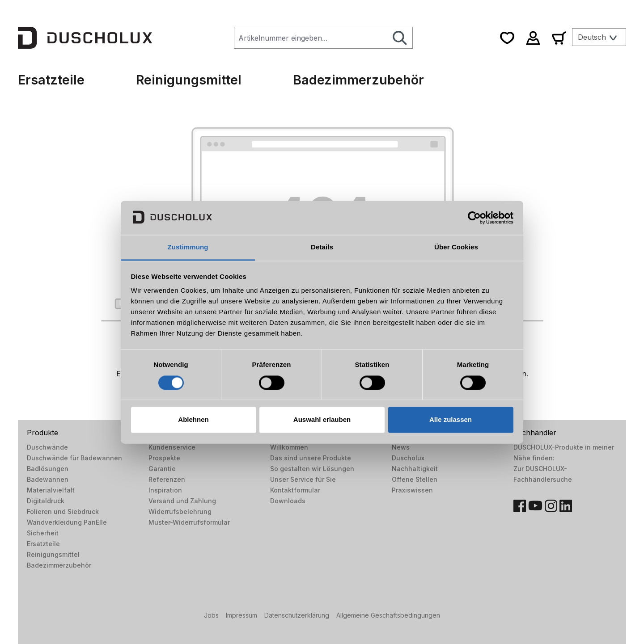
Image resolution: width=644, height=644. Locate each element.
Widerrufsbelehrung (180, 511)
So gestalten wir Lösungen (312, 469)
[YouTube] (535, 506)
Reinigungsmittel (53, 554)
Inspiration (165, 490)
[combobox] (311, 38)
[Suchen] (400, 38)
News (401, 447)
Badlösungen (48, 469)
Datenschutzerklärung (297, 615)
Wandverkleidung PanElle (67, 522)
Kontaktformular (295, 490)
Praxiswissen (412, 490)
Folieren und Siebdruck (63, 511)
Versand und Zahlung (182, 501)
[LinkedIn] (566, 506)
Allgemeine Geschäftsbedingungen (388, 615)
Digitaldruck (46, 501)
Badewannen (48, 479)
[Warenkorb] (559, 38)
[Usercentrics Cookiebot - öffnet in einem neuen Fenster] (474, 218)
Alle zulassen (451, 420)
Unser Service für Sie (303, 479)
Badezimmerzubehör (59, 565)
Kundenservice (172, 447)
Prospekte (164, 458)
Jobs (211, 615)
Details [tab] (322, 247)
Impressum (241, 615)
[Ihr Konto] (533, 38)
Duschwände (47, 447)
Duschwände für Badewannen (74, 458)
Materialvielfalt (51, 490)
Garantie (162, 469)
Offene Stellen (415, 479)
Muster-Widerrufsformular (189, 522)
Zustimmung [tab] (188, 247)
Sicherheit (43, 533)
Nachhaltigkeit (415, 469)
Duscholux (408, 458)
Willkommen (289, 447)
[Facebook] (520, 506)
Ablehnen (193, 420)
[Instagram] (551, 506)
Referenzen (167, 479)
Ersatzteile (43, 544)
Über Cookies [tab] (456, 247)
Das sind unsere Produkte (311, 458)
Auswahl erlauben (322, 420)
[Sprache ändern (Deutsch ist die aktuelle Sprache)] (599, 37)
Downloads (288, 501)
